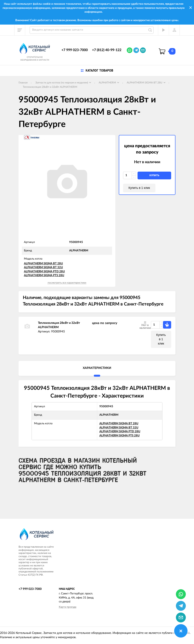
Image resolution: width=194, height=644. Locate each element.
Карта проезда (68, 607)
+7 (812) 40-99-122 (107, 50)
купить (154, 175)
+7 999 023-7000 (75, 50)
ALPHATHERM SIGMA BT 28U (43, 264)
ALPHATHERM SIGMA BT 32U (43, 267)
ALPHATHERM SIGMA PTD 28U (44, 272)
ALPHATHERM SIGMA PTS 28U (44, 275)
